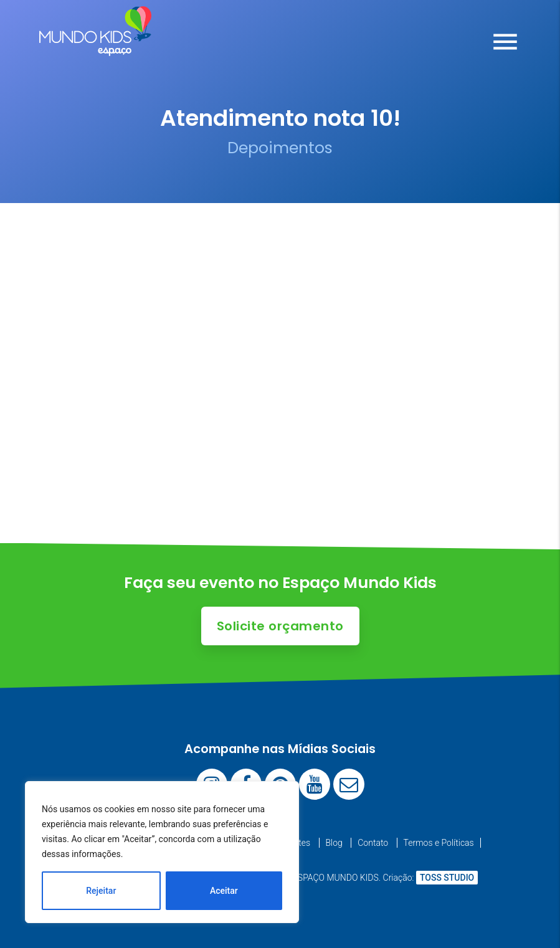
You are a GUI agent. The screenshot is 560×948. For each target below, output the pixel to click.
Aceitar (224, 891)
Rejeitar (101, 891)
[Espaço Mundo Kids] (95, 47)
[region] (162, 852)
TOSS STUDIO (447, 878)
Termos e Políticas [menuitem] (439, 843)
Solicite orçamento (280, 626)
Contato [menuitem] (373, 843)
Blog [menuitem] (334, 843)
